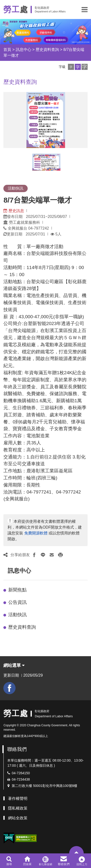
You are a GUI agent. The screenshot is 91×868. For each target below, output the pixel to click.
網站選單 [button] (14, 665)
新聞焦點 (17, 590)
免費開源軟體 (36, 533)
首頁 (7, 50)
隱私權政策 (18, 808)
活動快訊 (17, 615)
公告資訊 (17, 602)
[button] (85, 9)
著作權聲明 (18, 798)
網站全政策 (18, 818)
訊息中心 (24, 50)
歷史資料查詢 (47, 50)
